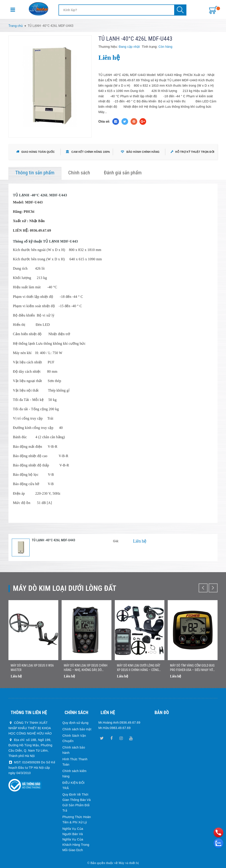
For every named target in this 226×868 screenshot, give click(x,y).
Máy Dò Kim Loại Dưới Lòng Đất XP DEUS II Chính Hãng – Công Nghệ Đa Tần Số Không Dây (139, 668)
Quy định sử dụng (76, 723)
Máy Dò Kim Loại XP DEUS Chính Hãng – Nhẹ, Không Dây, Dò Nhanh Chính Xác (86, 668)
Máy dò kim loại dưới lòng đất (65, 588)
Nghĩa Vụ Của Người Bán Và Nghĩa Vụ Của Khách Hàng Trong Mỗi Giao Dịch (76, 839)
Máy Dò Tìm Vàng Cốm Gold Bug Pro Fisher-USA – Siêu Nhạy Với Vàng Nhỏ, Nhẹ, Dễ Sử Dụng (192, 668)
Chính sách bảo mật (77, 729)
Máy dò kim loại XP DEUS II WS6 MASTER (32, 668)
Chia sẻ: (104, 121)
